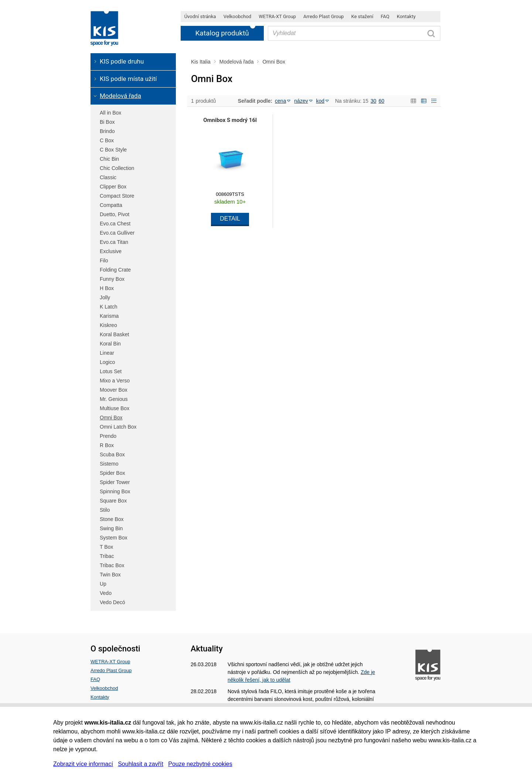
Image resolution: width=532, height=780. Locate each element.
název (303, 101)
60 (382, 101)
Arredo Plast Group (111, 670)
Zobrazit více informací (83, 764)
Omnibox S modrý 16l (230, 120)
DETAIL (230, 219)
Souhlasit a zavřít (141, 764)
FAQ (95, 679)
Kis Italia (201, 62)
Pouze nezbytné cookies (200, 764)
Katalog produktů (222, 33)
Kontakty (100, 697)
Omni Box (274, 62)
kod (323, 101)
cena (283, 101)
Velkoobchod (104, 688)
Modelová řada (237, 62)
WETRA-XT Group (110, 662)
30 (374, 101)
